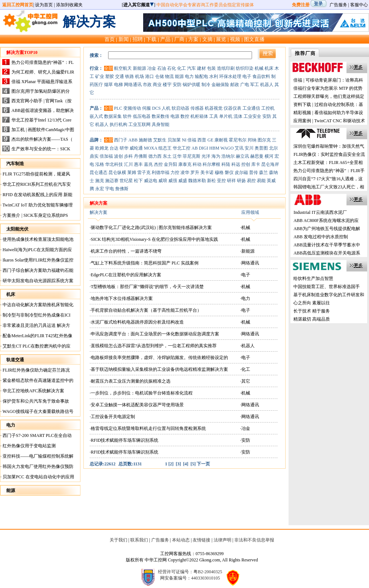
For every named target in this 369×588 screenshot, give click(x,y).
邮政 (235, 85)
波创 (118, 156)
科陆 (226, 164)
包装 (211, 68)
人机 (166, 108)
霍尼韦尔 (238, 140)
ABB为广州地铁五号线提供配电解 (327, 229)
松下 (138, 181)
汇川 (128, 164)
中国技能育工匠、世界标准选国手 (327, 287)
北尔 (273, 148)
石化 (172, 68)
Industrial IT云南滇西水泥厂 (320, 212)
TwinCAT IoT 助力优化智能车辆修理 (37, 205)
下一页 (203, 464)
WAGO (227, 148)
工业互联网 (139, 124)
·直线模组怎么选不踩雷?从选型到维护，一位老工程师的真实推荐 (153, 346)
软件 (127, 116)
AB (195, 148)
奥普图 (261, 148)
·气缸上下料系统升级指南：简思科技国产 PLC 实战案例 (144, 263)
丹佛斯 (141, 156)
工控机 (268, 108)
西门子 (121, 140)
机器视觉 (214, 108)
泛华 (177, 156)
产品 (165, 39)
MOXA (151, 148)
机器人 (267, 85)
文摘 (207, 39)
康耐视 (221, 140)
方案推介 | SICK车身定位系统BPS (35, 215)
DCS (156, 108)
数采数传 (161, 116)
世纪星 (126, 181)
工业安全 (252, 116)
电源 (175, 116)
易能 (261, 181)
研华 (124, 148)
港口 (149, 76)
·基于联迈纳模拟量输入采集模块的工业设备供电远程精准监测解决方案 (159, 369)
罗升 (195, 172)
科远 (236, 164)
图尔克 (264, 140)
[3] (178, 464)
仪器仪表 (232, 108)
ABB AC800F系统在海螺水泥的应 (326, 220)
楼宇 (167, 85)
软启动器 (180, 108)
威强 (173, 181)
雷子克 (144, 172)
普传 (254, 172)
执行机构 (118, 124)
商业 (157, 85)
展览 (221, 39)
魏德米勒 (197, 181)
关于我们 (118, 540)
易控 (251, 181)
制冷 (206, 85)
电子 (247, 76)
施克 (100, 181)
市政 (147, 85)
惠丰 (138, 164)
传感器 (197, 108)
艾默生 (160, 140)
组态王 (165, 148)
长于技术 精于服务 (312, 311)
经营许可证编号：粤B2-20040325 (190, 572)
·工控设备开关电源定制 (112, 417)
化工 (182, 68)
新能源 (139, 68)
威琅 (163, 181)
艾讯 (239, 148)
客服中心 (359, 5)
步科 (128, 156)
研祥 (231, 181)
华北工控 (182, 148)
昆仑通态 (99, 172)
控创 (246, 164)
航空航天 (123, 68)
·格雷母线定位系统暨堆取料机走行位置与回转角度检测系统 (148, 428)
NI (184, 140)
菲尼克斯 (192, 156)
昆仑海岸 (270, 164)
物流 (169, 76)
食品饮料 (261, 76)
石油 (162, 68)
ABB (133, 140)
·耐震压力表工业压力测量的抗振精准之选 (130, 381)
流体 (238, 116)
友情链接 (201, 540)
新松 (211, 181)
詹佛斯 (122, 189)
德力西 (155, 156)
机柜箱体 (199, 116)
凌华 (185, 172)
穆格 (219, 172)
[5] (193, 464)
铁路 (130, 76)
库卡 (256, 164)
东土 (167, 156)
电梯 (118, 85)
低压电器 (142, 116)
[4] (186, 464)
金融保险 (220, 85)
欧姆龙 (102, 148)
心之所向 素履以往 (312, 303)
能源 (179, 76)
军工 (255, 85)
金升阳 (170, 164)
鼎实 (94, 156)
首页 (110, 39)
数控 (185, 116)
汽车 (192, 68)
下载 (151, 39)
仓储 (159, 76)
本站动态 (181, 540)
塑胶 (110, 76)
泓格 (100, 164)
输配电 (201, 76)
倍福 (192, 140)
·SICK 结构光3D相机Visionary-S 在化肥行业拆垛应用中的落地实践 (154, 239)
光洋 (206, 156)
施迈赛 (112, 181)
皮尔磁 (241, 172)
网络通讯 (133, 85)
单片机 (226, 116)
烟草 (108, 85)
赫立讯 (242, 156)
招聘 (138, 39)
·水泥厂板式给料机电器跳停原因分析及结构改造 (137, 322)
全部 (108, 68)
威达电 (151, 181)
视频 (235, 39)
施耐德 (145, 140)
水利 (214, 76)
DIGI (204, 148)
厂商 (179, 39)
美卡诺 (207, 172)
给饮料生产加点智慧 (313, 278)
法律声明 (223, 540)
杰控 (158, 164)
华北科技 (114, 164)
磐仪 (229, 172)
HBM (214, 148)
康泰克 (185, 164)
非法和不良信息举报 (254, 540)
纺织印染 (245, 68)
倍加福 (106, 156)
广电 (245, 85)
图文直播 (254, 39)
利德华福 (161, 172)
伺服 (146, 108)
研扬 (241, 181)
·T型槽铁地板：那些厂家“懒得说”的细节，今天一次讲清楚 (147, 287)
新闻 (124, 39)
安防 (177, 85)
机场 (139, 76)
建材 (201, 68)
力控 (175, 172)
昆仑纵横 (117, 172)
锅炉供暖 (192, 85)
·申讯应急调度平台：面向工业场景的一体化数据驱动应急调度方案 (154, 334)
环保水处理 (230, 76)
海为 (216, 156)
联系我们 (139, 540)
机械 (259, 68)
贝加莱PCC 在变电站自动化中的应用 (38, 477)
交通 (120, 76)
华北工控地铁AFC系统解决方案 (33, 391)
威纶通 (136, 148)
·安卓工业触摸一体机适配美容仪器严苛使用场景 (137, 405)
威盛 (183, 181)
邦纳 (252, 140)
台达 (114, 148)
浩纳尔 (228, 156)
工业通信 (251, 108)
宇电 (110, 189)
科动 (197, 164)
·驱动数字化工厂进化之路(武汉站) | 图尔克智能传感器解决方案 (151, 228)
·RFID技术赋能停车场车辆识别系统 (124, 440)
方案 (193, 39)
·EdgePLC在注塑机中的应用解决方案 (125, 275)
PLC (118, 108)
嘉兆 (148, 164)
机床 (269, 68)
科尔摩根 (211, 164)
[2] (171, 464)
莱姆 (132, 172)
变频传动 (132, 108)
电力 (189, 76)
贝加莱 (174, 140)
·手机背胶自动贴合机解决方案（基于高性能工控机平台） (146, 310)
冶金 (152, 68)
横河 (269, 156)
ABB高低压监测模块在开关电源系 (327, 253)
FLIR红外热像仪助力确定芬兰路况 (36, 370)
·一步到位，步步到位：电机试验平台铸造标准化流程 (141, 393)
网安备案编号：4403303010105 (190, 578)
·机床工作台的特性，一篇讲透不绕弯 (126, 251)
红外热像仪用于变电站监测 (29, 446)
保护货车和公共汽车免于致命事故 (35, 401)
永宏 (100, 189)
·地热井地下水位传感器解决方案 (121, 298)
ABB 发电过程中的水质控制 (321, 237)
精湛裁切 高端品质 (312, 319)
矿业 (100, 76)
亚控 (221, 181)
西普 (202, 140)
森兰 (263, 172)
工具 (214, 116)
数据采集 (113, 116)
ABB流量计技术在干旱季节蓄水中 (327, 245)
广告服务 (338, 5)
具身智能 (161, 124)
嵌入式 (96, 116)
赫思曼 (257, 156)
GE (210, 140)
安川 (249, 148)
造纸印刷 (226, 68)
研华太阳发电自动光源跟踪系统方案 (37, 281)
